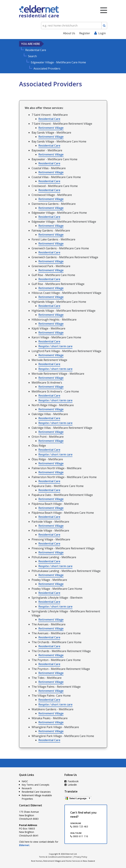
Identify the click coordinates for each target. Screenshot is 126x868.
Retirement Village (51, 128)
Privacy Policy (81, 857)
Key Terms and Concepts (36, 785)
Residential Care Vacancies (36, 792)
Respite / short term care (56, 346)
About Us (69, 33)
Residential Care (49, 119)
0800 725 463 (79, 826)
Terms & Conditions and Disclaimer (56, 857)
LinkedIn (71, 785)
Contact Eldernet (31, 805)
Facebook (72, 781)
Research (27, 788)
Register (85, 33)
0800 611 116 (79, 836)
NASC (25, 781)
